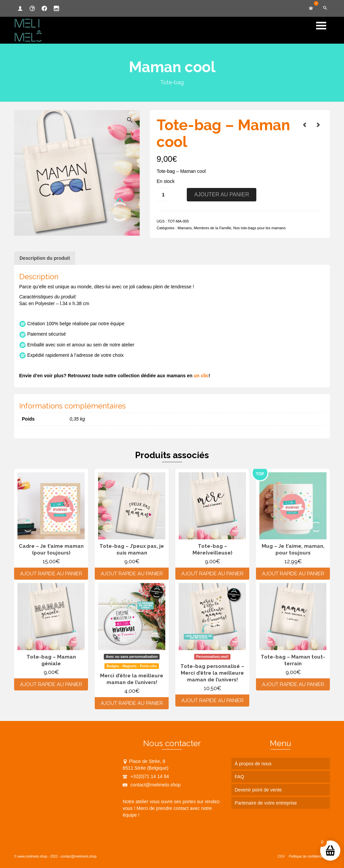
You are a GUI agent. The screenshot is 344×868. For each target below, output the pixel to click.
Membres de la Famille (212, 228)
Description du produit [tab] (45, 258)
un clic (201, 376)
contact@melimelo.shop (152, 785)
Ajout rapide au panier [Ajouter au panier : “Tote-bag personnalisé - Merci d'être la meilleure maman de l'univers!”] (212, 701)
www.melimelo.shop (32, 856)
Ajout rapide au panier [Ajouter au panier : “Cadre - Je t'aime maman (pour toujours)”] (51, 574)
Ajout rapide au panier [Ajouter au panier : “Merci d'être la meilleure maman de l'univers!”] (132, 703)
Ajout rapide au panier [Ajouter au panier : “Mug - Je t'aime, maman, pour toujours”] (293, 574)
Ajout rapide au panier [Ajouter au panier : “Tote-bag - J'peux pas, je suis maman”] (132, 574)
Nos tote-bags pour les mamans (259, 228)
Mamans (185, 228)
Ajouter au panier (222, 195)
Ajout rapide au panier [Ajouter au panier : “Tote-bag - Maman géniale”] (51, 684)
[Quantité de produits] (163, 195)
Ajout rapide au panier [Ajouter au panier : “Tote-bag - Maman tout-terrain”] (293, 684)
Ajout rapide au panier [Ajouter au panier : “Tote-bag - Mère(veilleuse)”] (212, 574)
